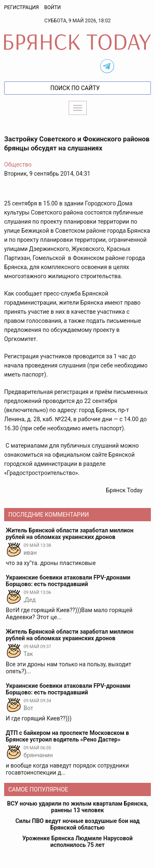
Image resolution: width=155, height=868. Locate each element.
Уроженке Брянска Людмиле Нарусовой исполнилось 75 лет (77, 842)
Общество (18, 165)
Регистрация (21, 7)
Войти (52, 7)
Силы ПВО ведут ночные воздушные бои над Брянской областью (77, 824)
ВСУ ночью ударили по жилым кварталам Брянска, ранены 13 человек (77, 807)
